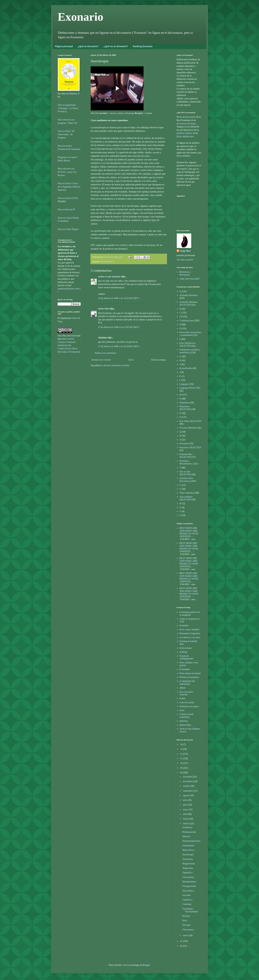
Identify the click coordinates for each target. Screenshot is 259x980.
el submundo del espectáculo (187, 683)
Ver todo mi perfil (185, 260)
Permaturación (189, 832)
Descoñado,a (188, 891)
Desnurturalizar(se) (191, 841)
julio (185, 800)
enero (186, 935)
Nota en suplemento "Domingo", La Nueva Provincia (68, 108)
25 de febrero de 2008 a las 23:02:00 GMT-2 (119, 327)
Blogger (146, 965)
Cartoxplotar (188, 877)
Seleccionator (186, 648)
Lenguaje (184, 384)
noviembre (188, 781)
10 (182, 763)
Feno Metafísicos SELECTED (188, 344)
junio (185, 805)
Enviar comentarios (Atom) (116, 365)
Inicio (131, 360)
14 (182, 744)
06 (182, 946)
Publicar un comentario (106, 353)
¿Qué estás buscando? (190, 279)
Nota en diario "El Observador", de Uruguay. (66, 134)
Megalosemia (189, 864)
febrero (186, 824)
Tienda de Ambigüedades (186, 657)
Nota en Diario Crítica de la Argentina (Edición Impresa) (69, 187)
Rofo (185, 921)
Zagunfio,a (187, 873)
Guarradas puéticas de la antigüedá (190, 614)
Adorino (186, 836)
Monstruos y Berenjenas (185, 273)
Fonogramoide (189, 886)
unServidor (104, 309)
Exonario (80, 17)
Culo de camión (187, 702)
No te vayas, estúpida (189, 629)
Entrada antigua (159, 360)
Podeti (183, 698)
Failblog (183, 652)
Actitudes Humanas (189, 295)
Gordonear (187, 827)
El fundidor (185, 669)
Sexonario (184, 444)
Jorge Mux (185, 251)
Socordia (186, 895)
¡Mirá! (183, 688)
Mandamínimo (189, 882)
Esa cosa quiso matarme (186, 693)
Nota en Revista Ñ (66, 210)
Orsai (182, 710)
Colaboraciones (187, 321)
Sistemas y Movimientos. (186, 462)
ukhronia (184, 721)
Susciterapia (188, 855)
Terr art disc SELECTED (185, 473)
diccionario (191, 117)
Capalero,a (187, 900)
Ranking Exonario (143, 46)
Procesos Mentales (188, 428)
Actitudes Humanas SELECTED (189, 303)
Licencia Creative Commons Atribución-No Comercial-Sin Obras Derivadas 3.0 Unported (69, 345)
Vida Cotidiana (186, 493)
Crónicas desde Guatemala (187, 716)
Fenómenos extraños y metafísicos (190, 351)
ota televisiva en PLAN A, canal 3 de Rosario (67, 172)
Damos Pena (185, 725)
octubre (187, 786)
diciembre (188, 777)
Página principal (64, 46)
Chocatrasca (188, 930)
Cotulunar (187, 904)
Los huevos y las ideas (190, 637)
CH (181, 317)
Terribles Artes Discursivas (186, 480)
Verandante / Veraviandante (190, 910)
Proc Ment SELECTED (190, 421)
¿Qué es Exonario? (88, 46)
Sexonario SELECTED (190, 447)
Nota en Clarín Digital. (68, 229)
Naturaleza (185, 403)
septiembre (188, 791)
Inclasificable (107, 262)
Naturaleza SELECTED (185, 408)
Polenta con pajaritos (189, 677)
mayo (186, 809)
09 (182, 768)
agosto (186, 795)
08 (182, 773)
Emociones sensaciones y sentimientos (190, 334)
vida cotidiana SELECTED (186, 498)
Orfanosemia (188, 846)
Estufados (184, 626)
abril (185, 814)
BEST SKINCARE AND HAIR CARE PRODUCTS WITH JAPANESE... (189, 532)
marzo (186, 819)
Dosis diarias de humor (190, 673)
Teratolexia (188, 859)
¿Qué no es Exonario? (116, 46)
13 (182, 749)
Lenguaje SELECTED (190, 388)
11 (182, 759)
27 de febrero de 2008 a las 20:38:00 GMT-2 (119, 346)
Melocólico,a (188, 850)
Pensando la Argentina (190, 633)
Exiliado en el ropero (189, 706)
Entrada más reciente (101, 360)
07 (182, 941)
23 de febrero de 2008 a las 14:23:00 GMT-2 (119, 298)
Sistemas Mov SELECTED (186, 456)
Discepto (186, 925)
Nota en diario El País (68, 198)
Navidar (186, 916)
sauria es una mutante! (109, 277)
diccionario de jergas (186, 124)
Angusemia (188, 868)
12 (182, 754)
